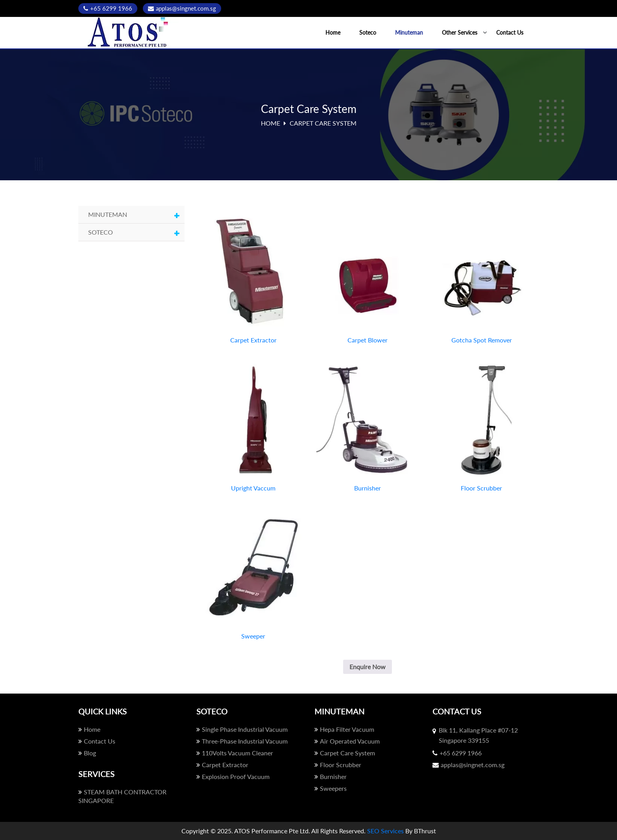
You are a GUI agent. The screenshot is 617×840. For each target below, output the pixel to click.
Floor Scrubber (338, 765)
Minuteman (409, 32)
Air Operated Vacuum (347, 741)
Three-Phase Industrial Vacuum (242, 741)
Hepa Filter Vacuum (344, 729)
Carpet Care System (345, 753)
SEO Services (385, 831)
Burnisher (331, 776)
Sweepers (331, 788)
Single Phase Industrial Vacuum (242, 729)
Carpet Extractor (222, 765)
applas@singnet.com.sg (182, 8)
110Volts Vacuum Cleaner (235, 753)
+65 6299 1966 (108, 8)
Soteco (368, 32)
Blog (87, 753)
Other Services (460, 32)
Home (333, 32)
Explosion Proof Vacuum (233, 776)
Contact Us (510, 32)
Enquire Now (368, 667)
